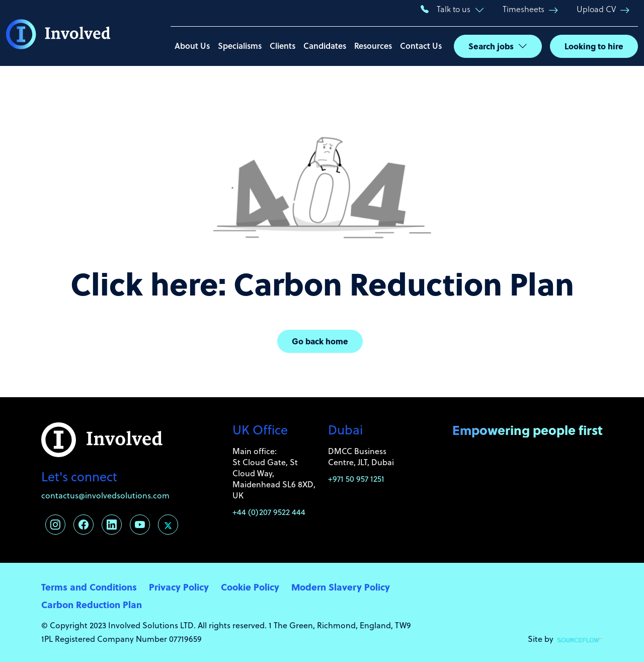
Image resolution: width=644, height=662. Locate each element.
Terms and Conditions (89, 587)
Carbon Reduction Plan (92, 604)
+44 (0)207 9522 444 (269, 512)
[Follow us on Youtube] (140, 525)
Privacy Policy (179, 587)
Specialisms (240, 46)
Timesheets (524, 9)
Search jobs (491, 46)
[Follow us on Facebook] (84, 525)
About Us (192, 46)
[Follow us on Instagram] (55, 525)
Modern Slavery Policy (341, 587)
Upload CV (596, 9)
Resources (373, 46)
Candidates (325, 46)
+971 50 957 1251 (356, 479)
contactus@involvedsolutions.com (105, 495)
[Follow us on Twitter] (168, 525)
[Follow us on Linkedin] (112, 525)
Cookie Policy (250, 587)
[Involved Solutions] (58, 33)
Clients (283, 46)
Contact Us (421, 46)
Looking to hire (594, 46)
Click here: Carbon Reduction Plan (322, 283)
